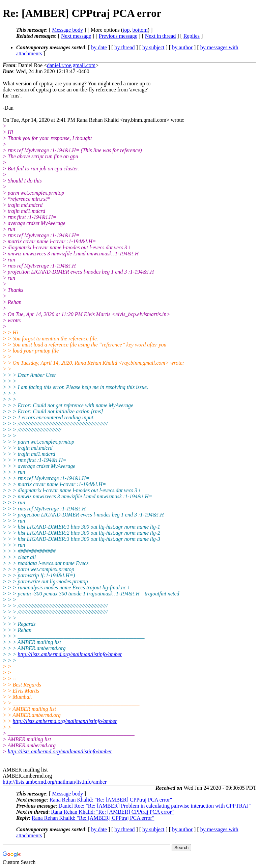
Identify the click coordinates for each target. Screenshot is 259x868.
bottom (140, 30)
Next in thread (161, 36)
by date (99, 47)
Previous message (118, 36)
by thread (125, 47)
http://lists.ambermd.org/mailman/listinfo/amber (70, 654)
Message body (67, 30)
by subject (153, 47)
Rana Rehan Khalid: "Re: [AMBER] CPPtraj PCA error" (111, 800)
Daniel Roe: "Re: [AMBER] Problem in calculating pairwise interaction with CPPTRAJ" (154, 806)
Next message (76, 36)
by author (182, 47)
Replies (192, 36)
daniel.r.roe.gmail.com (71, 65)
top (126, 30)
